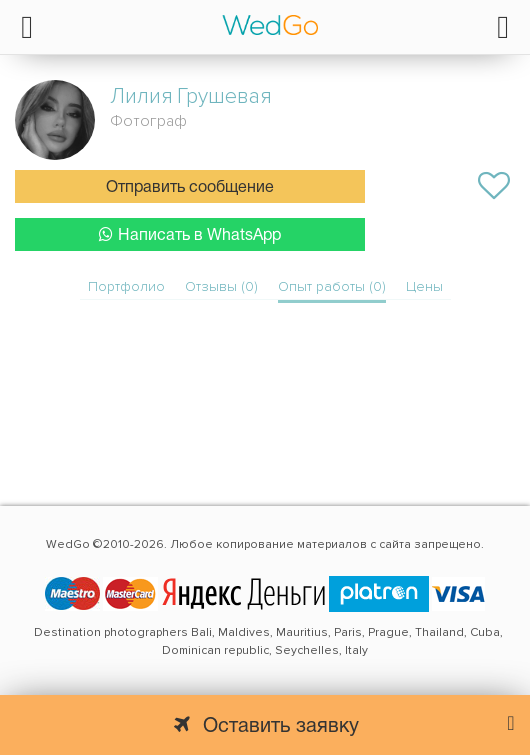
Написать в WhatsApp (190, 234)
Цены (424, 286)
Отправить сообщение (190, 188)
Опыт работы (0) (332, 286)
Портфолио (126, 286)
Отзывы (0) (221, 286)
